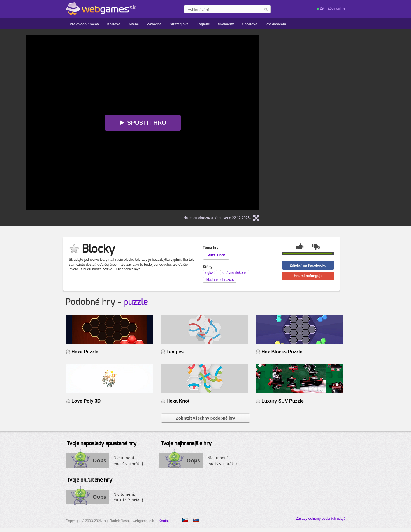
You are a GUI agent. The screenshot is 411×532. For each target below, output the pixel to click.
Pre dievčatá (276, 24)
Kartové (114, 24)
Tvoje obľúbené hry (90, 480)
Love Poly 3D (86, 401)
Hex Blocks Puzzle (282, 352)
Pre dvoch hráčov (84, 24)
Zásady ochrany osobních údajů (321, 519)
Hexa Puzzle (85, 352)
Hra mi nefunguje (308, 276)
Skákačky (226, 24)
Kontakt (165, 521)
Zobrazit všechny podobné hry (205, 418)
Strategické (179, 24)
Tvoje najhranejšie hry (186, 444)
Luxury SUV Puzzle (283, 401)
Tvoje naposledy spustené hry (102, 444)
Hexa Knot (178, 401)
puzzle (136, 302)
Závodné (154, 24)
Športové (250, 24)
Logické (203, 24)
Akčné (134, 24)
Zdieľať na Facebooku (308, 265)
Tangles (175, 352)
